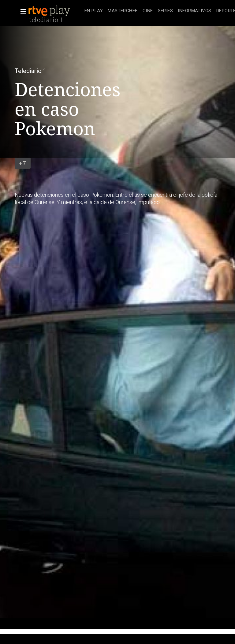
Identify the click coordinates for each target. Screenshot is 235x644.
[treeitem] (94, 11)
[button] (21, 12)
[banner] (55, 11)
